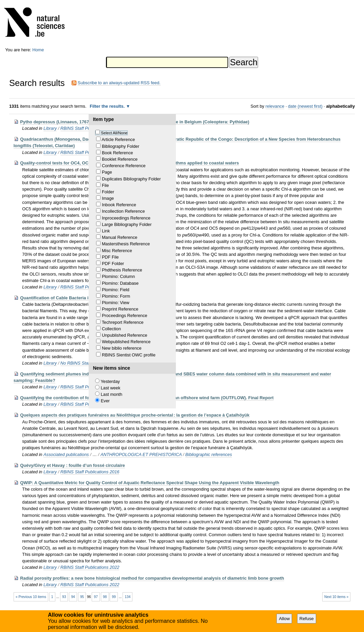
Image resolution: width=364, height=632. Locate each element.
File (105, 185)
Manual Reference (120, 237)
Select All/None (114, 133)
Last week (111, 388)
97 (96, 597)
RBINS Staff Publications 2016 (90, 472)
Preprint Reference (120, 309)
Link (106, 231)
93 (64, 597)
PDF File (110, 257)
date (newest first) (305, 106)
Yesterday (110, 381)
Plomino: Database (120, 283)
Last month (112, 394)
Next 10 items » (336, 597)
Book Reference (117, 153)
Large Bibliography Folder (127, 224)
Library (50, 128)
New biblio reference (122, 348)
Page (107, 172)
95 (82, 597)
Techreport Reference (123, 322)
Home (38, 50)
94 (73, 597)
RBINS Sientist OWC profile (129, 355)
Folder (108, 192)
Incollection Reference (123, 211)
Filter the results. (108, 106)
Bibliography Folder (121, 146)
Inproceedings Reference (126, 218)
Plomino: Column (118, 276)
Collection (111, 329)
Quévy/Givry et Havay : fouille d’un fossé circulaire (72, 465)
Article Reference (118, 139)
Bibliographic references (209, 454)
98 (105, 597)
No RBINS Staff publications (88, 363)
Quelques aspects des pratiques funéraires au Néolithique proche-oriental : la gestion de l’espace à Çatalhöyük (135, 415)
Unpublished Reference (125, 335)
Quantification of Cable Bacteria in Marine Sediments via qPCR (85, 298)
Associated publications (66, 454)
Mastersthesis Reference (126, 244)
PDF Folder (113, 264)
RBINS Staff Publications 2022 (90, 567)
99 (114, 597)
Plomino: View (116, 303)
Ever (105, 401)
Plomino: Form (116, 296)
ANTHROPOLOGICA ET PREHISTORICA (141, 454)
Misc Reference (117, 251)
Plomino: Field (116, 290)
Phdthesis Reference (122, 270)
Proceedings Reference (125, 315)
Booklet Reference (120, 159)
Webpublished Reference (126, 342)
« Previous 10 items (31, 597)
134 (128, 597)
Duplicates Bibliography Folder (131, 179)
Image (108, 198)
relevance (275, 106)
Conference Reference (124, 166)
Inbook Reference (119, 205)
